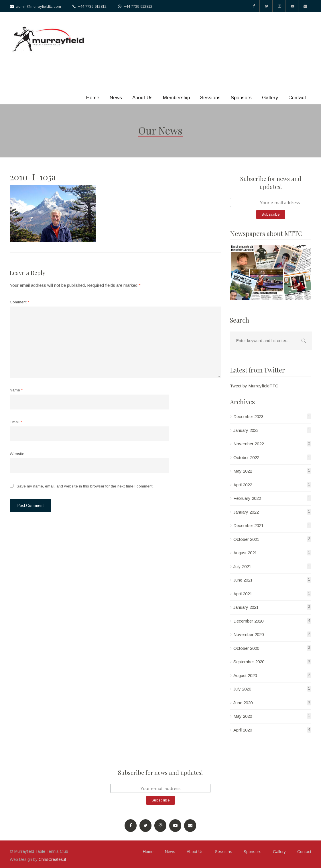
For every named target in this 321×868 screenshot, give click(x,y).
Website (17, 454)
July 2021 (242, 566)
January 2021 (246, 607)
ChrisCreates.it (52, 859)
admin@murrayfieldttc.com (39, 6)
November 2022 (249, 444)
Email (16, 422)
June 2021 (243, 580)
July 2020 (242, 689)
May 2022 (243, 471)
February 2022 (247, 498)
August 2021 (245, 553)
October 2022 (246, 458)
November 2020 (249, 634)
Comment (19, 302)
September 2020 (249, 662)
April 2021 (243, 594)
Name (16, 390)
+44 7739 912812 (92, 6)
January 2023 (246, 430)
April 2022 (243, 485)
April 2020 (243, 730)
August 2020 (245, 675)
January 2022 (246, 512)
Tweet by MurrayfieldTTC (254, 386)
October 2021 (246, 539)
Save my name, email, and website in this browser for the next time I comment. (85, 486)
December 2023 (248, 417)
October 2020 (246, 648)
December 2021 (248, 525)
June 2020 (243, 703)
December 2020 (248, 621)
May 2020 (243, 716)
